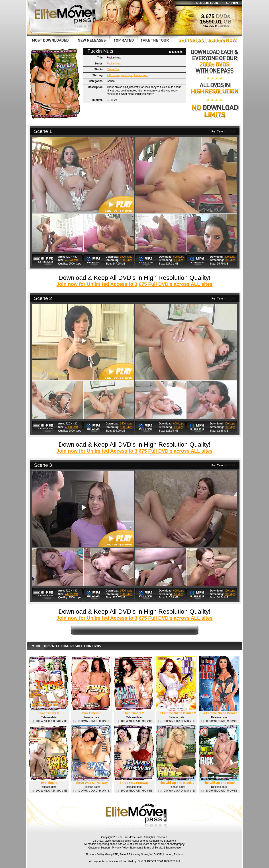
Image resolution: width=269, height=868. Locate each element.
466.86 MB (71, 427)
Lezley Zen (141, 75)
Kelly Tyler (127, 75)
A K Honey (113, 75)
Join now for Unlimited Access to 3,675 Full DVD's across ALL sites (135, 284)
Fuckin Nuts (114, 64)
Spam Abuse (173, 848)
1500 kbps (126, 257)
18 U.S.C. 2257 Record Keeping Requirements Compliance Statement (134, 841)
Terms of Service (154, 848)
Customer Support (99, 848)
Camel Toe (113, 69)
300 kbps (230, 257)
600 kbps (179, 257)
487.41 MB (71, 260)
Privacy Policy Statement (127, 848)
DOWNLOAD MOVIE (49, 721)
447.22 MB (71, 594)
